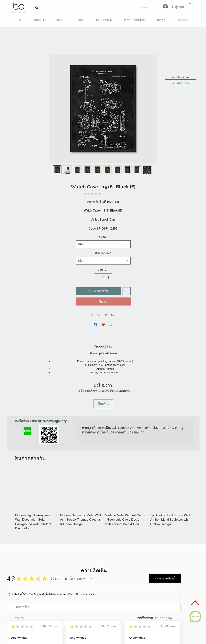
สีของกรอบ (103, 253)
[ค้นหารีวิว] (97, 607)
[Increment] (109, 277)
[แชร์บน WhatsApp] (111, 324)
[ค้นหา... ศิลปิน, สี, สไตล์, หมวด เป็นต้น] (68, 9)
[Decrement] (97, 277)
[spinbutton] (103, 277)
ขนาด (103, 237)
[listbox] (148, 8)
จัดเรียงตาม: (146, 618)
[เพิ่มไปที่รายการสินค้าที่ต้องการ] (127, 291)
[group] (103, 500)
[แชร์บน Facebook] (96, 324)
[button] (148, 8)
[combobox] (103, 244)
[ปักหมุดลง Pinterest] (103, 324)
